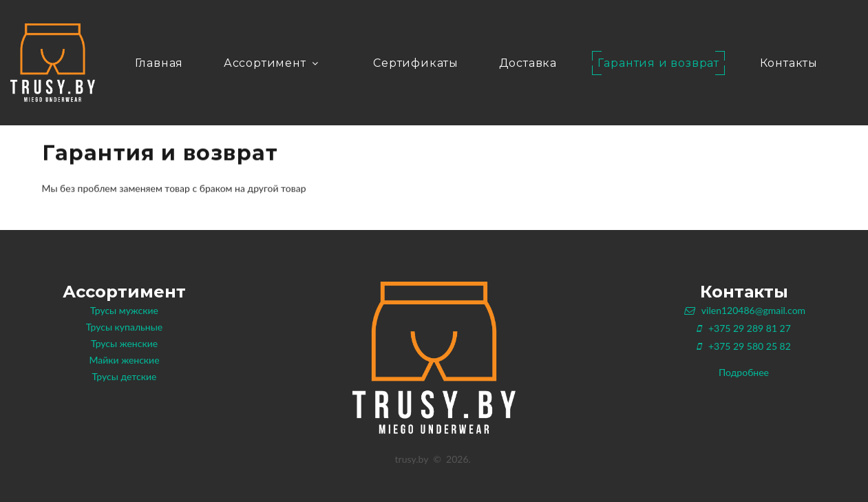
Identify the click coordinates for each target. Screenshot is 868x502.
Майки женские (124, 360)
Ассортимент (273, 63)
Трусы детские (125, 376)
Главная (159, 63)
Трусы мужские (124, 310)
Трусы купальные (124, 327)
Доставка (528, 63)
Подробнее (744, 372)
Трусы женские (124, 343)
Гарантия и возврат (658, 63)
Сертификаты (416, 63)
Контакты (789, 63)
